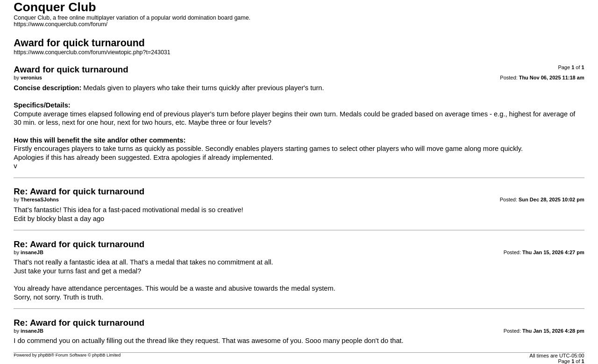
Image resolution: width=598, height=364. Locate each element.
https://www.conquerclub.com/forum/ (61, 24)
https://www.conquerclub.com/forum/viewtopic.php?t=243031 (92, 52)
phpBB (44, 355)
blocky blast (54, 219)
